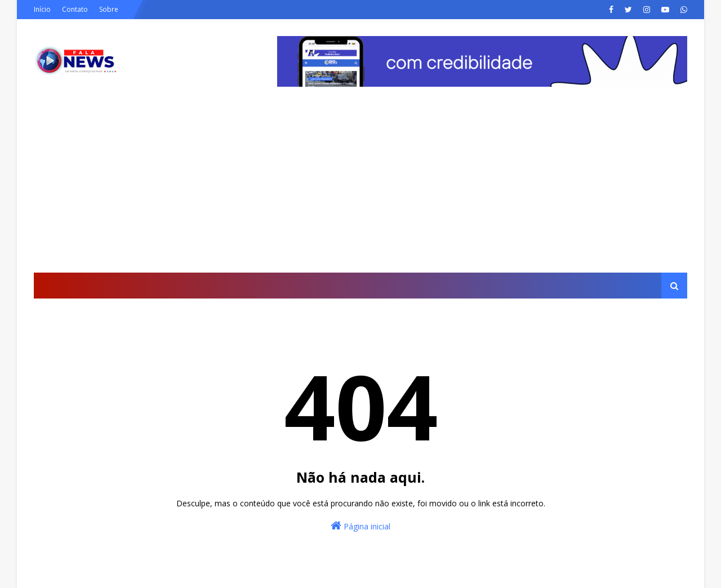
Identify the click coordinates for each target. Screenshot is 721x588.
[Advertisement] (360, 188)
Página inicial (360, 526)
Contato (75, 9)
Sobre (109, 9)
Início (42, 9)
